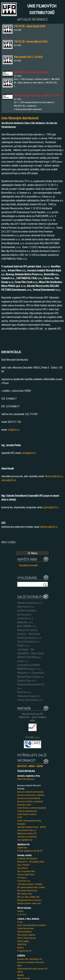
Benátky (21, 975)
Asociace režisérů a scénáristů (30, 801)
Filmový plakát (23, 941)
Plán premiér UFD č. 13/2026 (28, 57)
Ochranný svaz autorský (27, 837)
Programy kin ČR (24, 951)
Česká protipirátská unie (27, 811)
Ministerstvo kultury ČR (27, 833)
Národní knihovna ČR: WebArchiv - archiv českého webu (33, 717)
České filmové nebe (25, 928)
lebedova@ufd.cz (54, 476)
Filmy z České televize (27, 938)
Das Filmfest (22, 868)
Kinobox (21, 948)
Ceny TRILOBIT (24, 865)
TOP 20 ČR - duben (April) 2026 (30, 26)
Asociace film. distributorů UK (30, 959)
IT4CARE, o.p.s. (33, 737)
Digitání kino (22, 848)
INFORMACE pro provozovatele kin (31, 72)
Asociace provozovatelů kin (29, 798)
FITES (20, 817)
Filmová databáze (25, 932)
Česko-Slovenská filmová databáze (32, 925)
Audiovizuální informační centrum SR (32, 969)
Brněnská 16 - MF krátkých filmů (31, 862)
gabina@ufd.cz (51, 507)
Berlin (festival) (23, 978)
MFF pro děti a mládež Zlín (28, 897)
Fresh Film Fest (24, 881)
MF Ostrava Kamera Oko (27, 891)
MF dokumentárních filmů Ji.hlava (31, 887)
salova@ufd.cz (9, 480)
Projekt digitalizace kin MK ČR (30, 851)
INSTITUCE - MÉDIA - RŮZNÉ (30, 766)
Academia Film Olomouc (27, 859)
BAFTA (20, 972)
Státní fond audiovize (26, 779)
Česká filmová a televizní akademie (32, 808)
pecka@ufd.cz (29, 453)
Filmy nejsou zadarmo (26, 935)
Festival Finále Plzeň (26, 875)
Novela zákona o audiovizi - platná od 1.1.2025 (37, 96)
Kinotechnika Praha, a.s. (27, 830)
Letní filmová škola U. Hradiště (30, 884)
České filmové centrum (27, 814)
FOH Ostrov (22, 878)
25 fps (20, 922)
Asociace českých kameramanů (30, 792)
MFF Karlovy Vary (25, 894)
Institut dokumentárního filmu (29, 821)
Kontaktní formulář (29, 565)
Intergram (21, 824)
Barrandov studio (24, 805)
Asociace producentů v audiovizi (31, 795)
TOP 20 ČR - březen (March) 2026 (31, 42)
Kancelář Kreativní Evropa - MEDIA (32, 827)
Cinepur (20, 911)
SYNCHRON (22, 915)
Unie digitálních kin (25, 840)
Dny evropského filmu (26, 871)
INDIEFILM (22, 944)
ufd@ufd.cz (14, 430)
